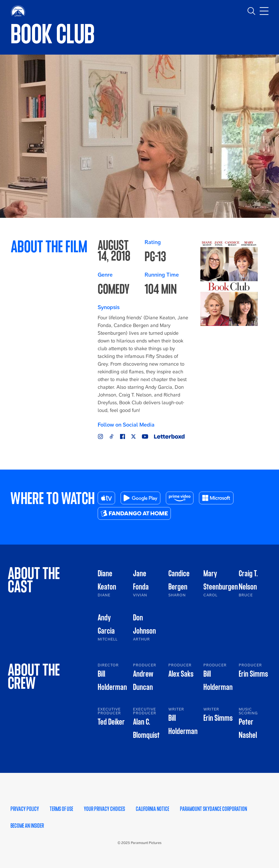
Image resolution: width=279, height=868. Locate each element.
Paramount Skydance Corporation (213, 809)
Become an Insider (27, 826)
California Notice (152, 809)
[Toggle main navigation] (264, 11)
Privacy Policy (25, 809)
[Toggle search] (251, 11)
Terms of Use (61, 809)
